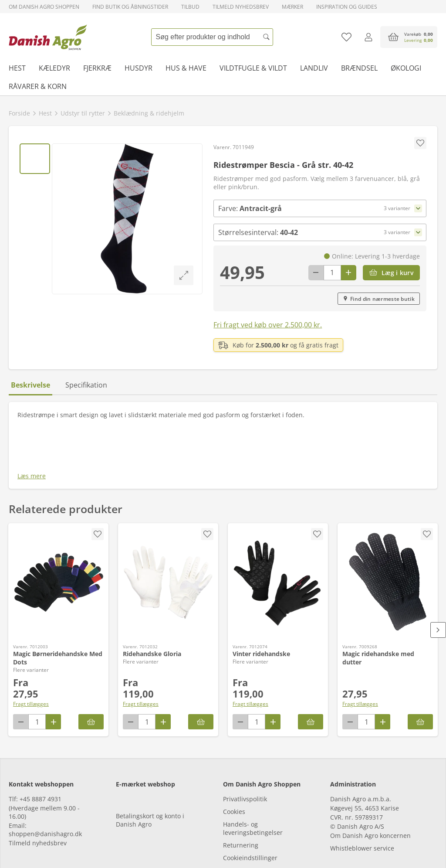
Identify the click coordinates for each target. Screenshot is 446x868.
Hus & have (186, 68)
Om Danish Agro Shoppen (44, 7)
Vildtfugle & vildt (253, 68)
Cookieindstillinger (250, 808)
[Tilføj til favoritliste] (346, 37)
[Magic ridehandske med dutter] (388, 521)
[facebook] (16, 843)
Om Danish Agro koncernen (370, 785)
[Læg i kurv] (391, 273)
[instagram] (40, 843)
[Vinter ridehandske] (278, 521)
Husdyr (139, 68)
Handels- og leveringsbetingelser (253, 778)
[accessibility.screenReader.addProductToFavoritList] (427, 473)
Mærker (292, 7)
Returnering (241, 795)
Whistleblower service (362, 798)
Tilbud (190, 7)
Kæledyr (54, 68)
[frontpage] (48, 37)
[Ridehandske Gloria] (168, 521)
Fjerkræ (97, 68)
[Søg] (267, 37)
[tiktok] (64, 843)
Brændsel (359, 68)
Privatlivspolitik (245, 749)
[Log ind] (368, 37)
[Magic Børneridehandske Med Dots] (58, 521)
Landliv (314, 68)
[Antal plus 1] (349, 273)
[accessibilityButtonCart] (409, 37)
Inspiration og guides (347, 7)
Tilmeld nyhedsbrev (241, 7)
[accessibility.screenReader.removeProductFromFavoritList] (98, 473)
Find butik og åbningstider (130, 7)
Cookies (234, 761)
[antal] (332, 273)
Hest (17, 68)
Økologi (406, 68)
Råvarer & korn (38, 86)
